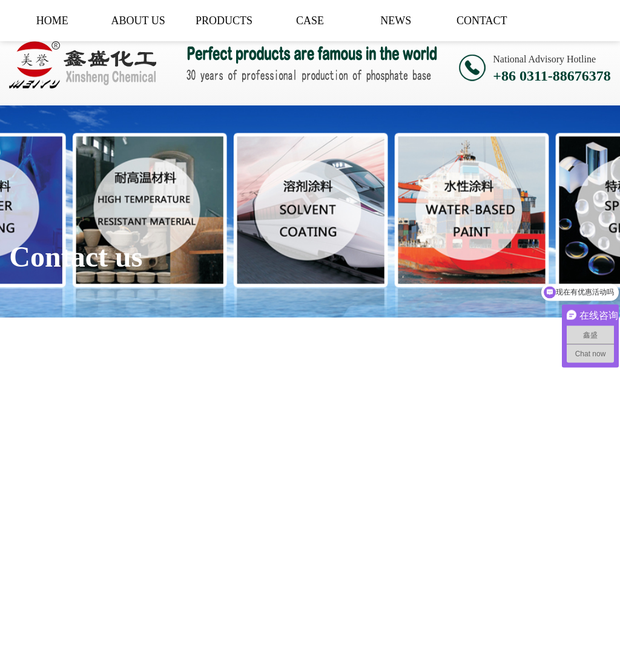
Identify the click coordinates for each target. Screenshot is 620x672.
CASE (310, 21)
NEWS (396, 21)
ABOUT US (138, 21)
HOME (52, 21)
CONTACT (482, 21)
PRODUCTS (224, 21)
